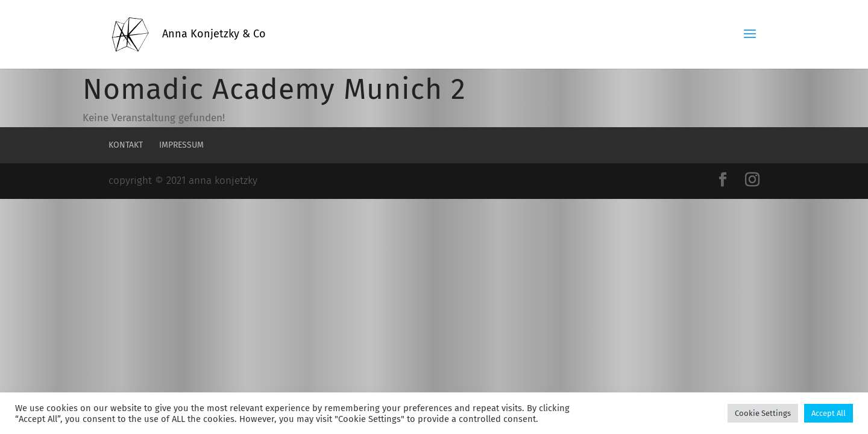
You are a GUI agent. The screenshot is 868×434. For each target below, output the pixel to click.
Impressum (181, 145)
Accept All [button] (829, 413)
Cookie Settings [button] (763, 413)
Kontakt (126, 145)
